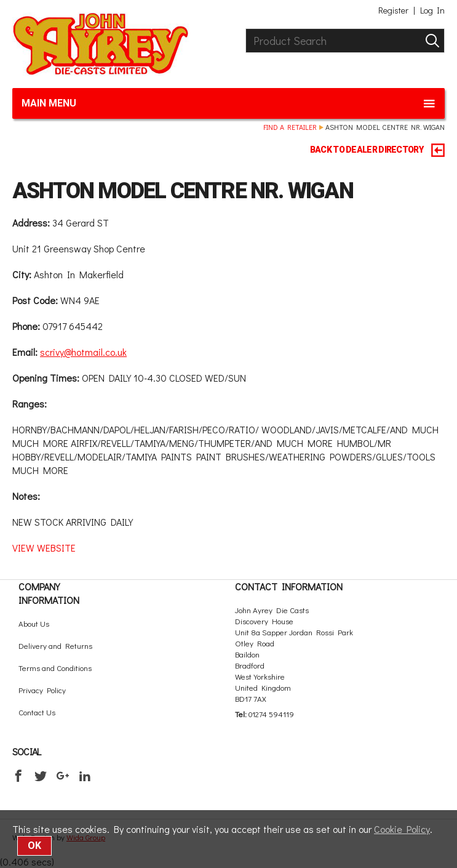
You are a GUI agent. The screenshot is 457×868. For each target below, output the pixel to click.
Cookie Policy (402, 829)
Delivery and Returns (55, 645)
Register (393, 10)
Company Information (49, 593)
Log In (432, 10)
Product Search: (246, 29)
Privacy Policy (42, 690)
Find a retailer (290, 127)
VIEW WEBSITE (44, 548)
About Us (34, 623)
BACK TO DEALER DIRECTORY (377, 150)
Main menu (228, 103)
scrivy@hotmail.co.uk (83, 352)
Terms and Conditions (55, 668)
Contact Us (37, 712)
